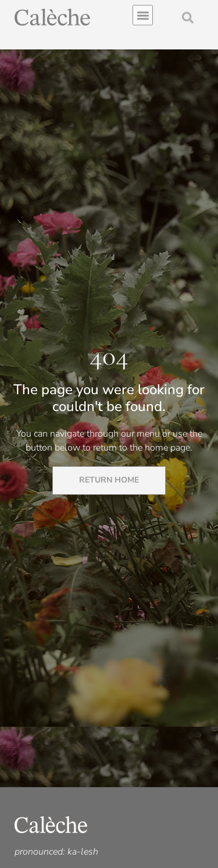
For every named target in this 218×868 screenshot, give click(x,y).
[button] (143, 14)
